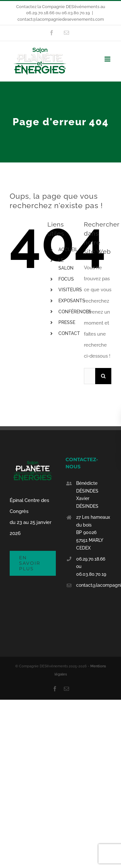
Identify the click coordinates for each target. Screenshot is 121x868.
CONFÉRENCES (75, 312)
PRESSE (67, 322)
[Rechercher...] (90, 376)
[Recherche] (103, 376)
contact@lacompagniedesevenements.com (61, 19)
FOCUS (66, 279)
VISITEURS (70, 290)
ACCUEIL (68, 250)
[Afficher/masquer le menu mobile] (108, 59)
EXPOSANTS (72, 301)
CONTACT (69, 333)
